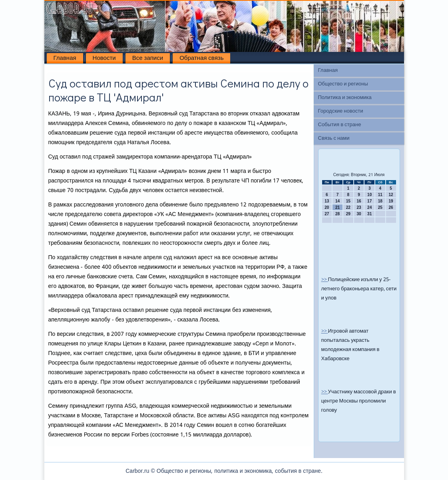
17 (369, 201)
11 (380, 195)
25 (380, 207)
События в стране (340, 125)
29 (348, 214)
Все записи (148, 58)
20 (327, 207)
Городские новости (341, 111)
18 (380, 201)
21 (337, 207)
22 (348, 207)
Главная (65, 58)
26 (391, 207)
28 (337, 214)
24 (369, 207)
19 (391, 201)
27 (327, 214)
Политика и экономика (345, 98)
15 (348, 201)
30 (359, 214)
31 (369, 214)
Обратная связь (201, 58)
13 (327, 201)
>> (325, 280)
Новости (104, 58)
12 (391, 195)
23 (359, 207)
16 (359, 201)
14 (337, 201)
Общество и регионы (343, 84)
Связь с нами (334, 138)
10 (369, 195)
